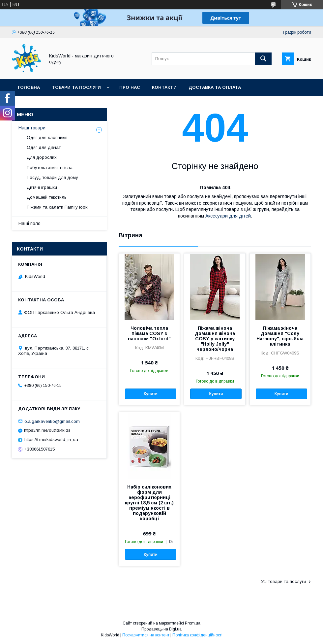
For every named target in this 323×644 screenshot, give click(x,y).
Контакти (164, 87)
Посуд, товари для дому (52, 177)
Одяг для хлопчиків (47, 137)
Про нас (130, 87)
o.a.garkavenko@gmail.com (52, 421)
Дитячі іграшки (42, 187)
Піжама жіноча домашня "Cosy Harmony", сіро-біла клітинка (280, 336)
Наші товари (32, 128)
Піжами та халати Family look (57, 207)
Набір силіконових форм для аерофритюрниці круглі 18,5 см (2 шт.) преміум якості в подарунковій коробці (149, 503)
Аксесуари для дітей (228, 216)
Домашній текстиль (47, 197)
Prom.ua (193, 623)
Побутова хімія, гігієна (50, 168)
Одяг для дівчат (44, 147)
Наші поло (29, 223)
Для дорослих (42, 157)
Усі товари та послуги (283, 581)
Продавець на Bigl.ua (161, 629)
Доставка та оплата (215, 87)
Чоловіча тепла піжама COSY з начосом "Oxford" (149, 333)
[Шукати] (263, 59)
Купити (151, 394)
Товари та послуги (76, 87)
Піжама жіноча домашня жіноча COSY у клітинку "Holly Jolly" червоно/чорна (215, 339)
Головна (29, 87)
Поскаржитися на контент (146, 635)
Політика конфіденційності (197, 635)
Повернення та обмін (46, 104)
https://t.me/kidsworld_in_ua (51, 440)
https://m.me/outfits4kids (47, 430)
